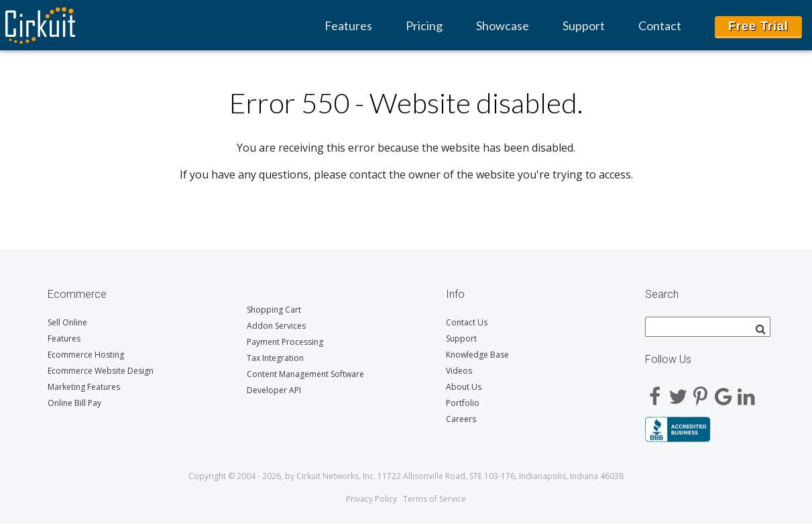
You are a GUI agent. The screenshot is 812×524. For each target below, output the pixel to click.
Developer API (274, 390)
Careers (461, 419)
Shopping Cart (274, 310)
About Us (464, 387)
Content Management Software (305, 374)
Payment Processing (285, 342)
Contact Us (467, 322)
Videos (459, 371)
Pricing (424, 25)
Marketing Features (84, 387)
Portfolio (463, 403)
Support (584, 25)
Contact (660, 25)
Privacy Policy (371, 499)
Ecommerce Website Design (101, 371)
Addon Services (276, 326)
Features (348, 25)
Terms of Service (434, 499)
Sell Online (67, 322)
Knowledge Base (477, 355)
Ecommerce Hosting (86, 355)
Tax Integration (275, 358)
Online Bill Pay (74, 403)
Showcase (503, 25)
